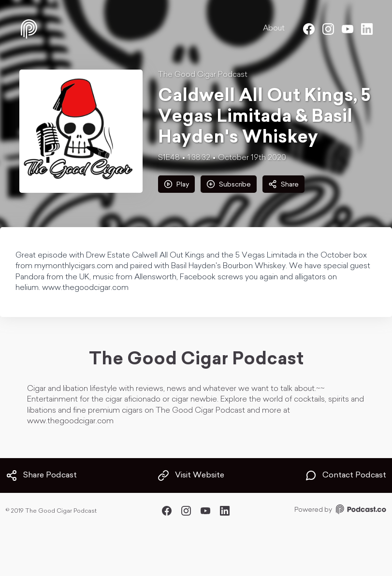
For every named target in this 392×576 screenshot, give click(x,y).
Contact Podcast (346, 475)
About (274, 29)
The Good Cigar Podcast (203, 75)
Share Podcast (41, 475)
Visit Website (191, 475)
